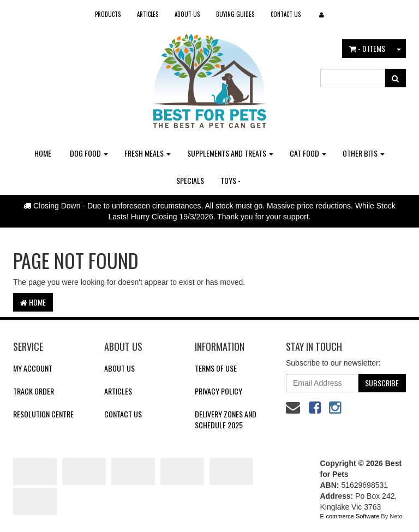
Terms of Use (216, 368)
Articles (148, 14)
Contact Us (286, 14)
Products (108, 14)
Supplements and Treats (230, 153)
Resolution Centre (43, 414)
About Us (187, 14)
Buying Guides (235, 14)
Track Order (34, 391)
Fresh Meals (148, 153)
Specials (190, 180)
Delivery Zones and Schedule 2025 (226, 419)
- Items (367, 48)
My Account (33, 368)
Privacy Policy (219, 391)
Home (43, 153)
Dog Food (89, 153)
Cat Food (308, 153)
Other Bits (364, 153)
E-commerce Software (350, 516)
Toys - (231, 180)
